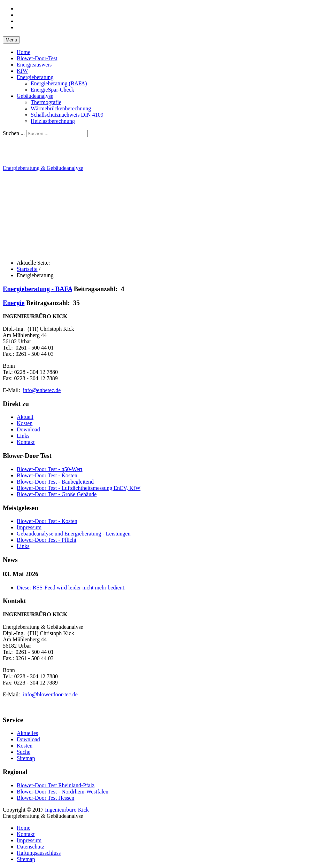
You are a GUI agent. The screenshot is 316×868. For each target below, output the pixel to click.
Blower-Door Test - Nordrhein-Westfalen (63, 792)
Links (23, 436)
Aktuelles (27, 733)
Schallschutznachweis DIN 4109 (67, 115)
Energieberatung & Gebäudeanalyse (43, 168)
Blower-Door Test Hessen (45, 798)
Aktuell (25, 417)
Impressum (29, 840)
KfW (22, 71)
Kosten (25, 423)
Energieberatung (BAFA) (59, 83)
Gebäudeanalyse (35, 96)
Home (24, 52)
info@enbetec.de (42, 390)
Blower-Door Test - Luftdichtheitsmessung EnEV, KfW (79, 488)
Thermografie (46, 102)
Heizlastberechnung (53, 121)
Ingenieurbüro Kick (67, 810)
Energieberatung (35, 77)
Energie (14, 303)
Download (28, 429)
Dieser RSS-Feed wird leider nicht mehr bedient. (71, 588)
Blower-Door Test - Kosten (47, 475)
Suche (24, 752)
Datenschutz (30, 847)
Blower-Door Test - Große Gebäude (57, 494)
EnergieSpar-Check (52, 90)
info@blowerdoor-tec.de (50, 694)
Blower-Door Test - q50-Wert (49, 469)
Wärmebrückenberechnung (61, 108)
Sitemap (26, 758)
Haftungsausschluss (39, 853)
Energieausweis (34, 65)
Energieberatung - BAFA (37, 289)
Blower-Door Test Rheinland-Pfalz (56, 785)
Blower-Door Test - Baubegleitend (55, 482)
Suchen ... (14, 133)
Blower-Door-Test (37, 58)
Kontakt (26, 442)
